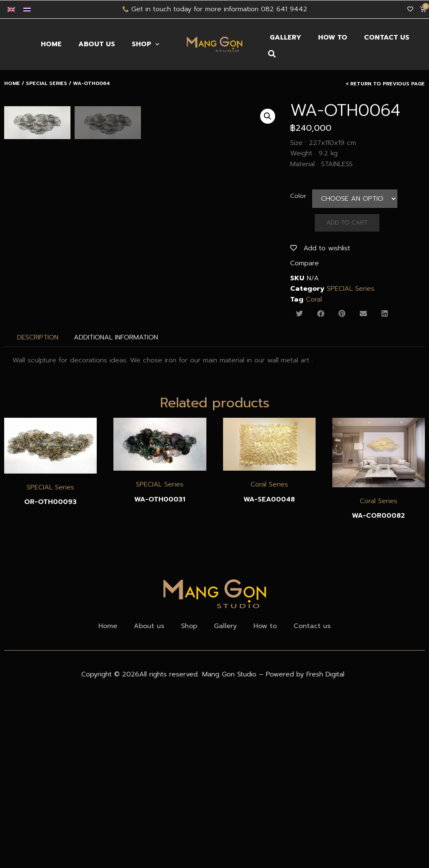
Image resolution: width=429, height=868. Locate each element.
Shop (146, 44)
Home (51, 44)
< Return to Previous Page (385, 84)
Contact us (387, 37)
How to (333, 37)
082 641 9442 (284, 9)
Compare (305, 263)
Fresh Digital (325, 674)
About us (97, 44)
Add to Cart (347, 223)
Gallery (286, 37)
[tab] (38, 337)
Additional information (116, 337)
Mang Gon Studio (231, 674)
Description (38, 337)
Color (298, 196)
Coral (314, 299)
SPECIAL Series (46, 83)
